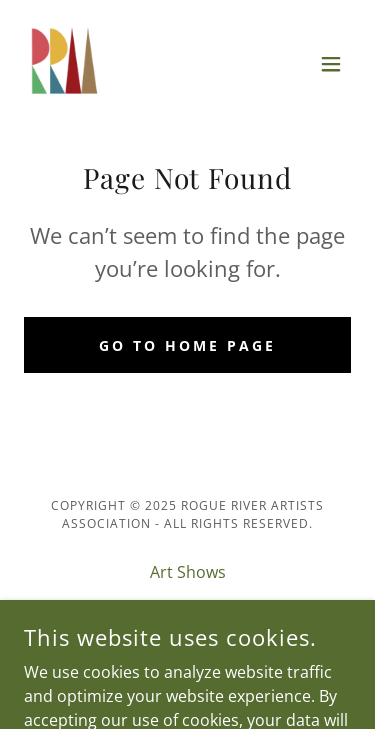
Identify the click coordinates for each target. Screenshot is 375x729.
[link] (63, 64)
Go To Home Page (187, 345)
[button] (331, 64)
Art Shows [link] (188, 572)
